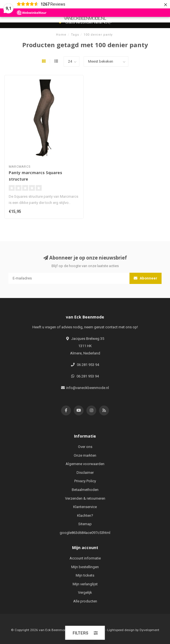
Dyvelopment (149, 630)
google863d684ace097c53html (85, 533)
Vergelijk (85, 592)
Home (61, 35)
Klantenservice (85, 507)
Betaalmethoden (85, 490)
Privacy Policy (85, 481)
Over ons (85, 447)
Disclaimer (85, 473)
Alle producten (85, 601)
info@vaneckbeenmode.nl (88, 388)
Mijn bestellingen (85, 567)
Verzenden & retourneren (85, 498)
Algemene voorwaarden (85, 464)
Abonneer (146, 278)
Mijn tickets (85, 575)
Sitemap (85, 524)
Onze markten (85, 455)
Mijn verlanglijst (85, 584)
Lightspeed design (121, 630)
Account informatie (85, 558)
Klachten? (85, 516)
